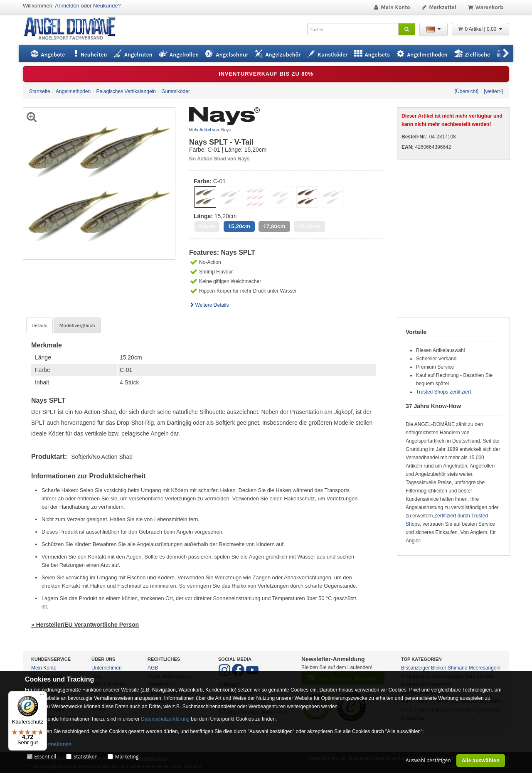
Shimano (457, 668)
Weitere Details (209, 305)
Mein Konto (392, 7)
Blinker (439, 668)
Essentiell (45, 757)
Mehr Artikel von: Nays (210, 130)
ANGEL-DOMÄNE (74, 29)
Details (39, 325)
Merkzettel (439, 7)
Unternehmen (107, 668)
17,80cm (274, 226)
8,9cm (207, 226)
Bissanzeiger (415, 668)
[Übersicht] (467, 91)
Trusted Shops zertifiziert (443, 392)
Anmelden (67, 6)
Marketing (127, 757)
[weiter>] (493, 91)
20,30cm (309, 226)
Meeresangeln (485, 668)
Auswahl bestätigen (428, 760)
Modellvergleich (77, 325)
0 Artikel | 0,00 (480, 29)
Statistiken (86, 757)
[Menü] (42, 696)
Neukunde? (107, 6)
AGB (153, 668)
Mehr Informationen (48, 744)
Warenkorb (485, 7)
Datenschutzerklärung (165, 719)
